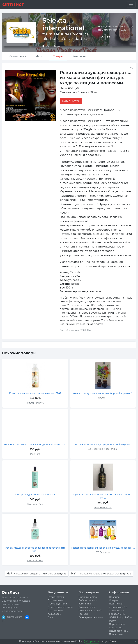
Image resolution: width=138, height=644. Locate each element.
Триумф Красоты (35, 403)
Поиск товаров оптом (60, 607)
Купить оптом (71, 101)
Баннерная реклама (91, 617)
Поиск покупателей (90, 610)
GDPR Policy (116, 617)
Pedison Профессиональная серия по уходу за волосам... (103, 548)
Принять (92, 641)
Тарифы (83, 614)
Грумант (103, 398)
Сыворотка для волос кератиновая (35, 495)
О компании (18, 56)
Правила (114, 597)
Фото (40, 56)
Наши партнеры (119, 631)
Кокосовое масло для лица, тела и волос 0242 (35, 393)
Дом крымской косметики (103, 449)
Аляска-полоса (103, 507)
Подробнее (109, 641)
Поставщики (55, 600)
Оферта (114, 600)
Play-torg (35, 454)
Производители (57, 604)
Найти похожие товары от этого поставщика (37, 574)
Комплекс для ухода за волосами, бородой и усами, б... (103, 393)
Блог (51, 617)
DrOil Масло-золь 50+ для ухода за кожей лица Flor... (103, 444)
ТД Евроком (103, 552)
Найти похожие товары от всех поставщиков (101, 574)
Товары (58, 56)
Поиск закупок (87, 607)
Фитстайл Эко (35, 504)
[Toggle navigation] (131, 4)
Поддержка (116, 634)
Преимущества (88, 597)
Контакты (80, 56)
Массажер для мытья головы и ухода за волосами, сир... (35, 444)
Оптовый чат (12, 617)
